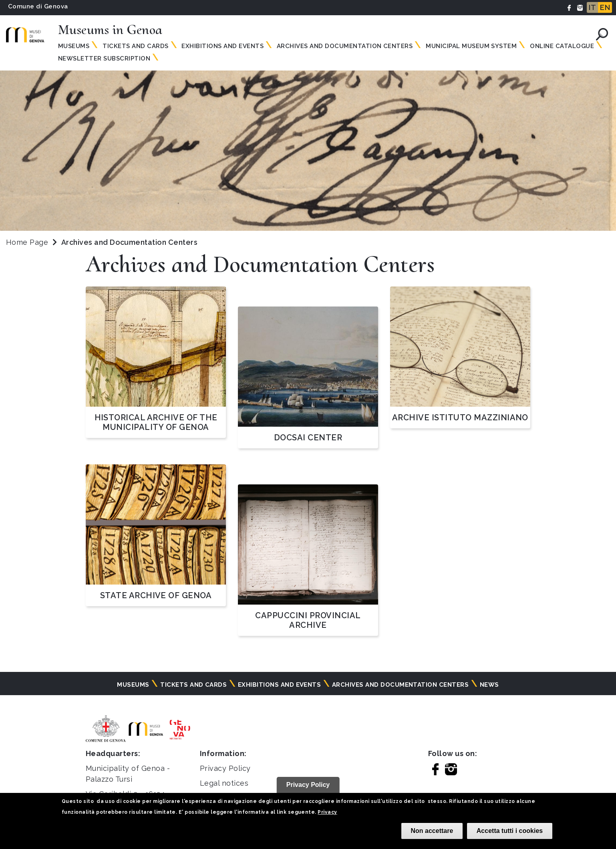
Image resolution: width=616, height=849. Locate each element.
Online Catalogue (562, 46)
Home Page (27, 242)
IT (592, 7)
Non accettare (432, 831)
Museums (74, 46)
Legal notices (224, 783)
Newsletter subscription (104, 58)
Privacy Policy (225, 768)
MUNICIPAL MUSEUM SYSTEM (471, 46)
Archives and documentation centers (345, 46)
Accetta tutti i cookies (510, 831)
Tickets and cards (193, 685)
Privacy (327, 812)
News (489, 685)
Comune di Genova (38, 6)
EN (605, 7)
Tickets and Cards (135, 46)
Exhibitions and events (222, 46)
